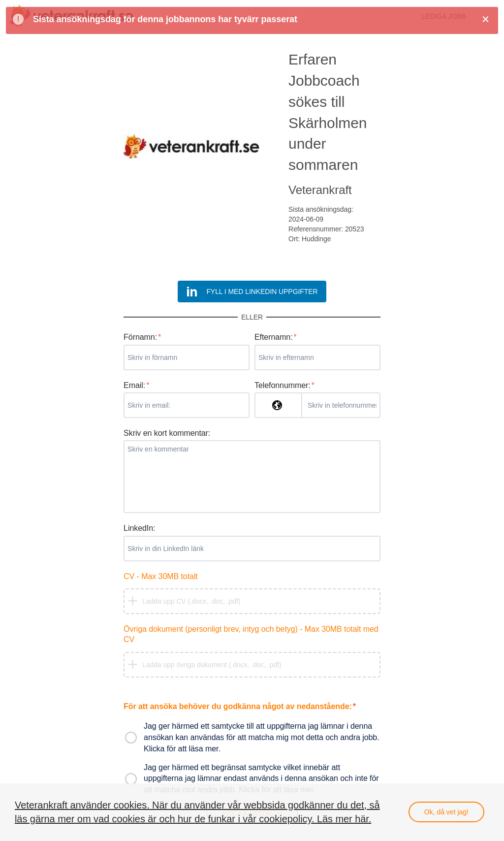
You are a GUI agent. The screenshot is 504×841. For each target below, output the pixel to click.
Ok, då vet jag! (446, 812)
